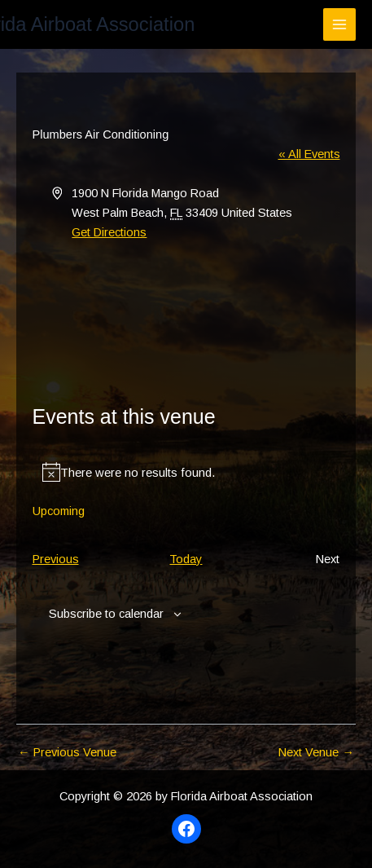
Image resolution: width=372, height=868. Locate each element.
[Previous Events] (56, 559)
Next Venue (316, 753)
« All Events (309, 154)
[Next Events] (328, 559)
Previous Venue (67, 753)
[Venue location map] (186, 303)
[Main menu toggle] (339, 24)
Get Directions (109, 232)
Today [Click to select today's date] (186, 559)
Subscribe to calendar (106, 614)
